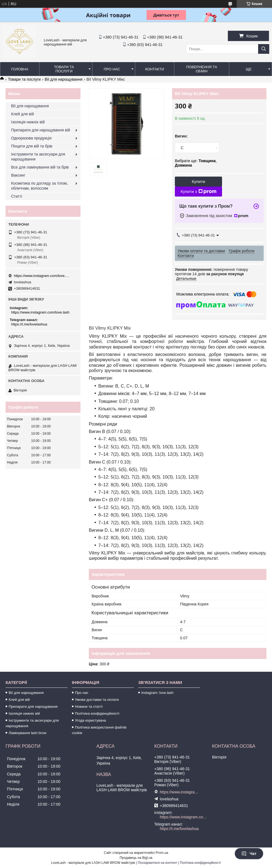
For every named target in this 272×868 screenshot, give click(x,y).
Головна (20, 69)
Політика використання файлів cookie (99, 730)
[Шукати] (264, 49)
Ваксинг (18, 175)
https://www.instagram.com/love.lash (42, 276)
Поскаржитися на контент (157, 863)
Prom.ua (162, 853)
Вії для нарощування (64, 79)
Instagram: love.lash (157, 693)
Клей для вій (22, 114)
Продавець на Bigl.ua (136, 858)
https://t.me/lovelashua (29, 324)
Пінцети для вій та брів (32, 146)
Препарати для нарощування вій (41, 130)
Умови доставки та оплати (97, 700)
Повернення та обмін (202, 69)
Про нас (112, 69)
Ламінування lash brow (27, 733)
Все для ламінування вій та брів (40, 167)
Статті (17, 196)
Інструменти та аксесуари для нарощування (38, 157)
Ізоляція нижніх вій (28, 122)
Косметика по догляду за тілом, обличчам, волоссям (39, 186)
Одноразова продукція (31, 138)
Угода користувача (90, 720)
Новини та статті (89, 707)
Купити (198, 181)
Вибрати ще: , (196, 163)
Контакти (155, 69)
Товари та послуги (64, 69)
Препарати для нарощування (33, 707)
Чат (249, 854)
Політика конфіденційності (97, 713)
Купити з (198, 192)
